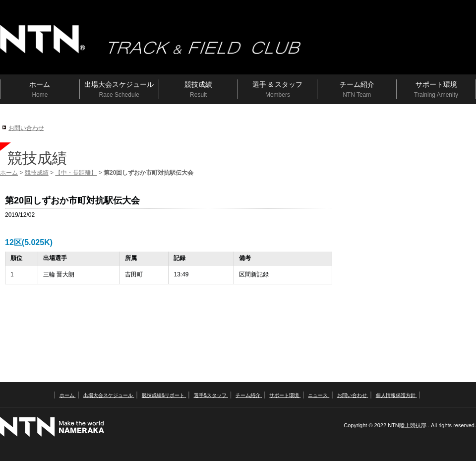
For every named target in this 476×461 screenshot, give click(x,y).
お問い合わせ (26, 128)
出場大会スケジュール (109, 395)
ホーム (9, 173)
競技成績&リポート (164, 395)
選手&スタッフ (211, 395)
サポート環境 (285, 395)
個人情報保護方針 (396, 395)
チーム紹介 (249, 395)
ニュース (319, 395)
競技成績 (37, 173)
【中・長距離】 (76, 173)
